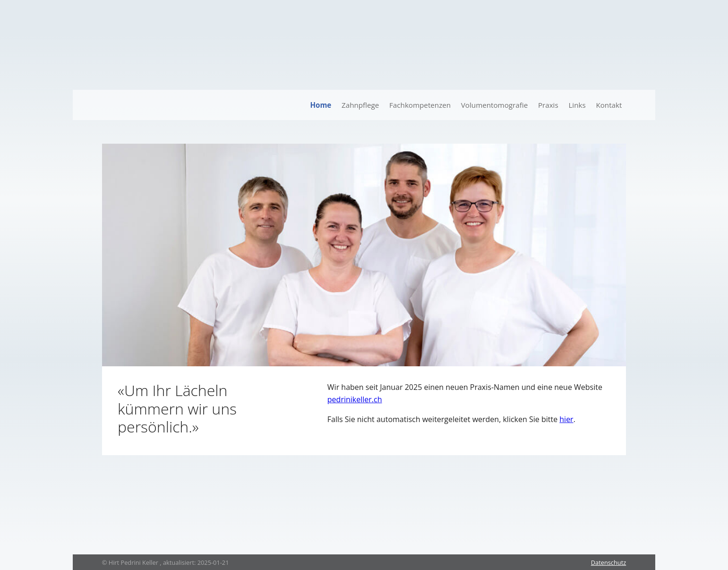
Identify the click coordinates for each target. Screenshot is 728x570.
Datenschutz (608, 562)
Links (577, 105)
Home (321, 105)
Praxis (548, 105)
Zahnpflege (360, 105)
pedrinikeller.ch (355, 399)
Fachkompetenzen (420, 105)
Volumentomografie (494, 105)
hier (566, 419)
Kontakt (609, 105)
